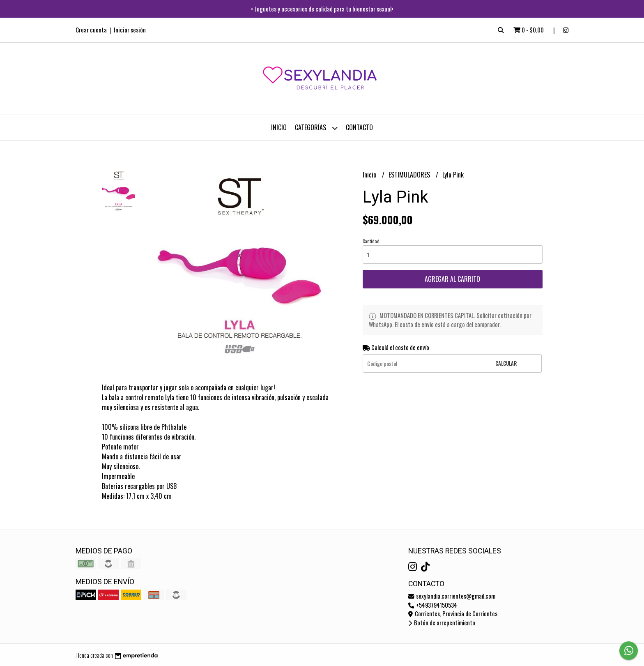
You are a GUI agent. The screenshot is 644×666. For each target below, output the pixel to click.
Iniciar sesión (130, 30)
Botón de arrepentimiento (442, 623)
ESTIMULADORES (410, 175)
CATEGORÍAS (316, 128)
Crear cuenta (91, 30)
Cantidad (371, 241)
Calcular (506, 363)
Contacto (359, 127)
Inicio (279, 127)
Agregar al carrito (452, 279)
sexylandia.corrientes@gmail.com (452, 596)
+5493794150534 (433, 605)
